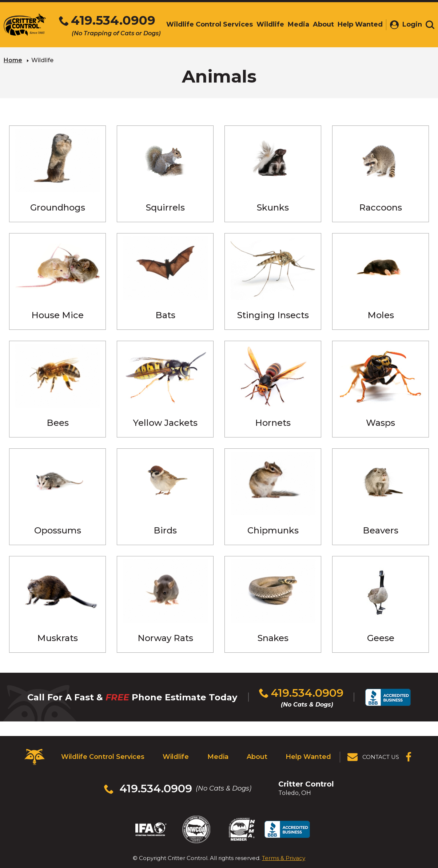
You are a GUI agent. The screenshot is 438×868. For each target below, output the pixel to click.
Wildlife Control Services (103, 757)
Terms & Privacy (284, 858)
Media (218, 757)
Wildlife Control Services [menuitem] (210, 24)
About (257, 757)
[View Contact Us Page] (374, 757)
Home (13, 60)
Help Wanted (308, 757)
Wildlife (176, 757)
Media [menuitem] (298, 24)
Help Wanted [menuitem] (360, 24)
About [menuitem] (323, 24)
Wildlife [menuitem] (270, 24)
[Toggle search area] (430, 25)
